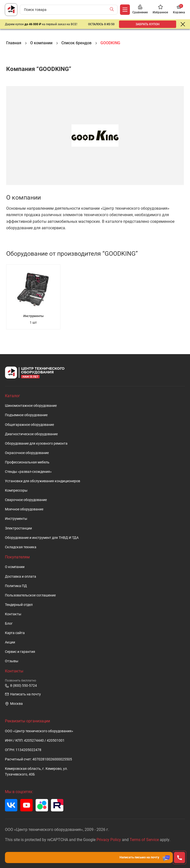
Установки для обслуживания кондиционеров (43, 481)
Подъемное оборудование (26, 415)
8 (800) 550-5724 (21, 686)
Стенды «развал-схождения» (28, 472)
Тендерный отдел (19, 605)
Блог (9, 624)
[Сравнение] (140, 10)
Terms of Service (144, 840)
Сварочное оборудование (26, 500)
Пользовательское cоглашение (30, 595)
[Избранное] (160, 10)
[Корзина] (179, 10)
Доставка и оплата (21, 577)
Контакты (13, 614)
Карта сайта (15, 633)
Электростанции (18, 528)
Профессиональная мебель (27, 462)
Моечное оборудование (24, 509)
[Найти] (113, 10)
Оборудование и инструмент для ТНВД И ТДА (42, 538)
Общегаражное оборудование (29, 425)
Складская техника (21, 547)
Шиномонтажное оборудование (31, 406)
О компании (15, 567)
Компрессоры (16, 491)
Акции (10, 642)
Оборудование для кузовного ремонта (36, 444)
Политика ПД (16, 586)
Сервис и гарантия (20, 652)
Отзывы (12, 661)
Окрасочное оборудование (27, 453)
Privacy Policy (109, 840)
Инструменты (16, 519)
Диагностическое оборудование (31, 434)
